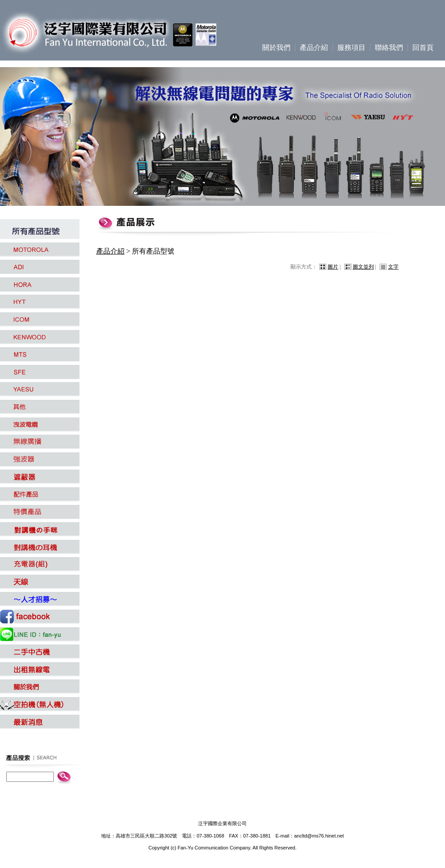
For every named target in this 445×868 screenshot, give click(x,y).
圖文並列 (363, 267)
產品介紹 (314, 47)
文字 (393, 267)
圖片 (333, 267)
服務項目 (351, 47)
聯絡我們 (389, 47)
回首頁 (423, 47)
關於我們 (276, 47)
